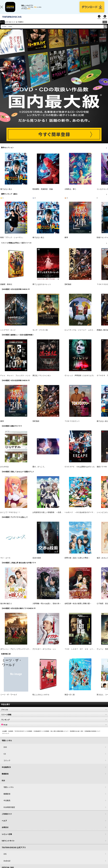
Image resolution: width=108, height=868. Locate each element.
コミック (18, 25)
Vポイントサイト (8, 844)
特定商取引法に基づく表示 (77, 734)
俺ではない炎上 (6, 192)
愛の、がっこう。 (39, 470)
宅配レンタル (9, 790)
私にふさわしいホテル (41, 698)
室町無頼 (68, 288)
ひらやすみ (5, 470)
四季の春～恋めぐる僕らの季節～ (77, 561)
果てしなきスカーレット (42, 288)
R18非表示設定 (9, 810)
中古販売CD (27, 25)
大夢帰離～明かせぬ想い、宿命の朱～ (47, 607)
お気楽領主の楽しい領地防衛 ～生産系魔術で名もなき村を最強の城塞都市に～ (63, 516)
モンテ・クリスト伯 (40, 333)
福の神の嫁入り (6, 607)
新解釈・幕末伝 (6, 288)
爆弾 (66, 241)
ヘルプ (4, 824)
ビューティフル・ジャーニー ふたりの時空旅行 (83, 333)
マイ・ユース (5, 561)
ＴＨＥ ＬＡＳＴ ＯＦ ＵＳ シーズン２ (81, 652)
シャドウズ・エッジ (8, 333)
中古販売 (7, 804)
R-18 (54, 728)
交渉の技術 (37, 561)
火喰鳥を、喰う (70, 192)
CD (10, 25)
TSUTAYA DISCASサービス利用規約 (23, 734)
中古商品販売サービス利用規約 (41, 734)
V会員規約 (11, 734)
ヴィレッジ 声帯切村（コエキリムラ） (80, 379)
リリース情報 (54, 718)
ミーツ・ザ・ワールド (9, 698)
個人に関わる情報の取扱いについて (60, 734)
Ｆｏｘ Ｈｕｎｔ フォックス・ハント (15, 379)
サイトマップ (6, 737)
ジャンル (54, 713)
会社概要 (4, 734)
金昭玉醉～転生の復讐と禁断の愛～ (78, 607)
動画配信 (5, 777)
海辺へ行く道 (70, 698)
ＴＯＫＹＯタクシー (72, 424)
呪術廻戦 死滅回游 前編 (43, 192)
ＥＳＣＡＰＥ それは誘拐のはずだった (80, 470)
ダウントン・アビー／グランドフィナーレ (16, 652)
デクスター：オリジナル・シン (44, 652)
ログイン (105, 22)
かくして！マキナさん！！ (10, 516)
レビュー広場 (7, 837)
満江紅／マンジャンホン (42, 379)
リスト (99, 22)
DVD (4, 25)
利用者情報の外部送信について (92, 734)
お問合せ (5, 830)
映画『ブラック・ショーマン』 (12, 241)
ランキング (54, 723)
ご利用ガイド (7, 817)
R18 (105, 25)
